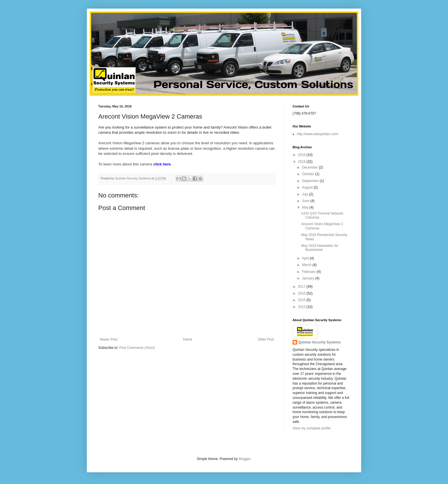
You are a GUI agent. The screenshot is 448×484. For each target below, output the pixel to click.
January (309, 278)
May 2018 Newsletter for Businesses (320, 248)
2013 (302, 307)
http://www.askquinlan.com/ (318, 134)
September (311, 181)
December (310, 167)
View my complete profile (312, 428)
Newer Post (109, 339)
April (306, 258)
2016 (302, 293)
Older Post (266, 339)
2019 (302, 155)
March (307, 265)
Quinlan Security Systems (319, 342)
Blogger (244, 459)
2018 (302, 162)
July (306, 194)
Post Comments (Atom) (137, 348)
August (308, 187)
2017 (302, 287)
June (306, 201)
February (309, 272)
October (309, 174)
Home (188, 339)
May (306, 207)
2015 (302, 300)
